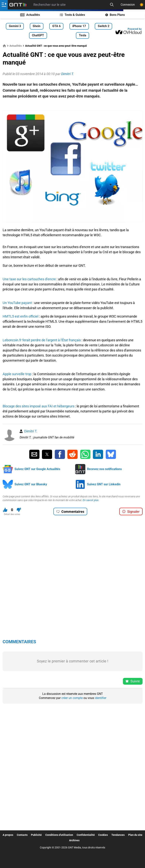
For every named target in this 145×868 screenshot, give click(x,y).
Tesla (83, 35)
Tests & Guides (72, 15)
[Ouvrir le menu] (4, 5)
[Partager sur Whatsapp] (85, 454)
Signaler (131, 512)
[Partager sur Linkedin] (98, 454)
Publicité (36, 835)
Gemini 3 (15, 26)
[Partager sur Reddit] (72, 454)
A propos (8, 835)
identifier (101, 698)
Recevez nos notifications (104, 469)
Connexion (128, 5)
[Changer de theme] (142, 5)
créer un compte (72, 698)
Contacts (22, 835)
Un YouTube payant (17, 303)
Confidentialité (86, 835)
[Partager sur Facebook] (60, 454)
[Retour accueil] (18, 5)
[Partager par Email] (34, 454)
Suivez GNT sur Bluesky (31, 484)
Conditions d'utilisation (59, 835)
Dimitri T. (31, 431)
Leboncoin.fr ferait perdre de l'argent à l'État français (42, 340)
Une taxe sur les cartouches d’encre (29, 279)
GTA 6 (56, 26)
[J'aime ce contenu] (5, 510)
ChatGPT (38, 35)
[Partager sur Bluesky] (111, 454)
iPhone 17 (79, 26)
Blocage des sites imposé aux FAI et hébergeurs (39, 406)
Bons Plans (115, 15)
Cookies (103, 835)
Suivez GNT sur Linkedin (104, 484)
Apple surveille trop (17, 374)
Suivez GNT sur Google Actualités (37, 469)
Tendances (118, 835)
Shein (37, 26)
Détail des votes (12, 514)
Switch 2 (104, 26)
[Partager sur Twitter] (47, 454)
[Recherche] (112, 5)
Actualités (30, 15)
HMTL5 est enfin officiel (20, 316)
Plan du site (135, 835)
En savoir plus (91, 500)
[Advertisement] (73, 105)
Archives (74, 840)
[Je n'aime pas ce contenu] (19, 510)
